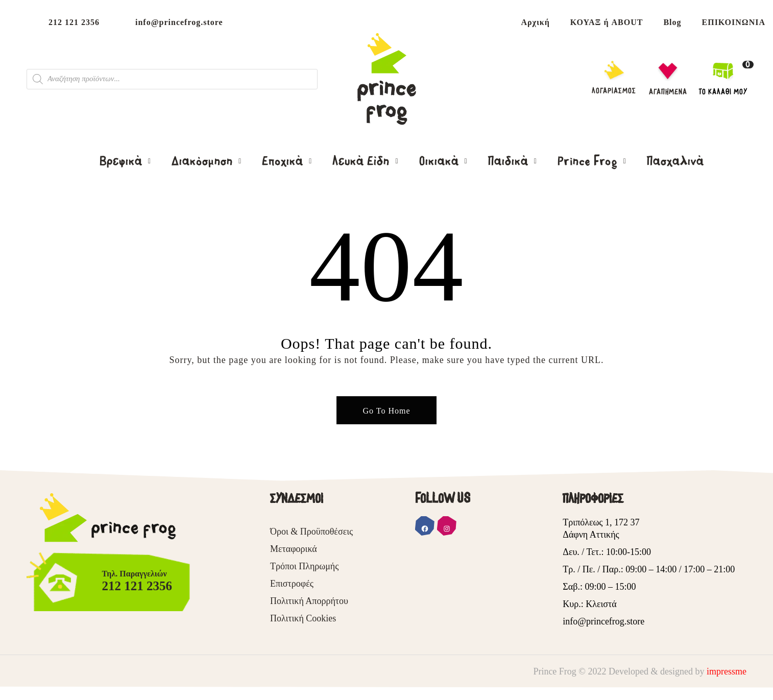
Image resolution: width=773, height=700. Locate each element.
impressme (727, 671)
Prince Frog (589, 161)
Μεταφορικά (294, 549)
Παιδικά (510, 161)
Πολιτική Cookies (303, 618)
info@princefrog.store (179, 22)
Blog (672, 22)
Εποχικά (284, 161)
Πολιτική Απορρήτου (309, 601)
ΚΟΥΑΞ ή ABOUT (607, 22)
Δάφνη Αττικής (591, 535)
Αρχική (535, 22)
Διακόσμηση (204, 161)
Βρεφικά (123, 161)
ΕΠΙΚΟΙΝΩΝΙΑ (734, 22)
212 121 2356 (74, 22)
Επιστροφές (292, 584)
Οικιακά (441, 161)
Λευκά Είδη (363, 161)
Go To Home (386, 411)
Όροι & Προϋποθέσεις (311, 532)
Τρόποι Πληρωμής (304, 566)
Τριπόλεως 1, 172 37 (601, 522)
